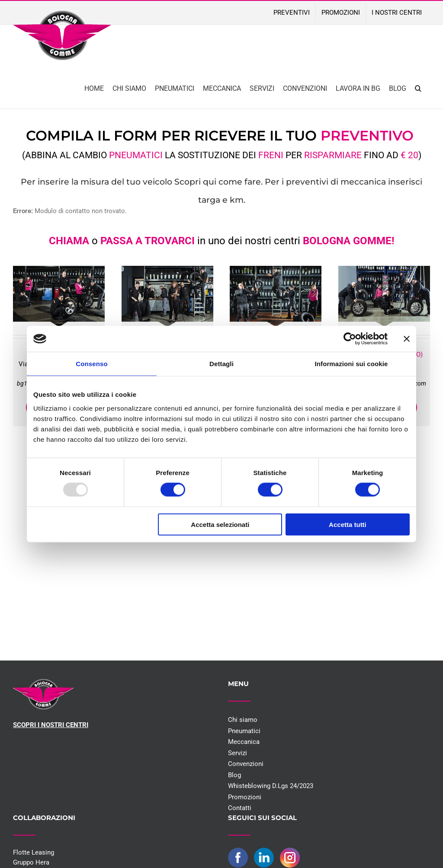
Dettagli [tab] (221, 364)
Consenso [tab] (91, 364)
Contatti (240, 808)
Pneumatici (244, 731)
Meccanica (244, 742)
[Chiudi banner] (407, 339)
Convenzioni (246, 764)
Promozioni (245, 797)
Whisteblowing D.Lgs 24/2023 (271, 786)
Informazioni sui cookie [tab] (352, 364)
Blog (234, 775)
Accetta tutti (348, 524)
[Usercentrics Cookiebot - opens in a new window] (350, 339)
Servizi (238, 753)
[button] (418, 88)
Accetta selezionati (220, 524)
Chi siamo (243, 720)
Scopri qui (195, 182)
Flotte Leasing (34, 852)
